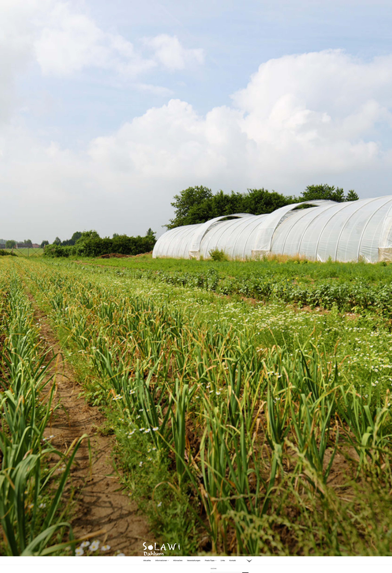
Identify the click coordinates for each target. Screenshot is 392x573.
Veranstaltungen (194, 560)
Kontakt (233, 560)
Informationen (162, 560)
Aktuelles (147, 560)
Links (223, 560)
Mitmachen (178, 560)
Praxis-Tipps (211, 560)
